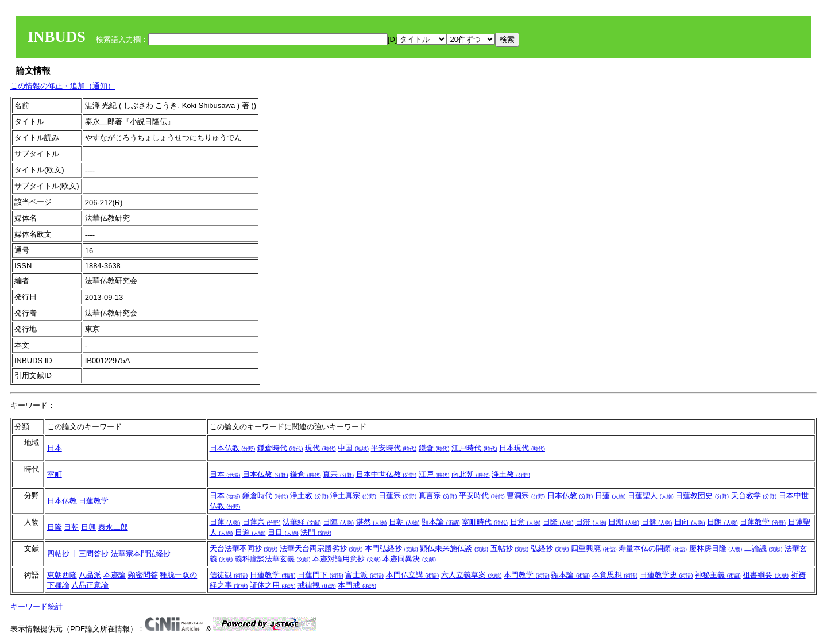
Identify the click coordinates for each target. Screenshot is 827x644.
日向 (690, 522)
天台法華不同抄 (244, 548)
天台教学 (754, 495)
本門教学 (527, 575)
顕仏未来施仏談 (454, 548)
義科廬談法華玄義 (273, 559)
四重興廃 (594, 548)
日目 (283, 532)
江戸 (434, 474)
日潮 (624, 522)
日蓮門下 (320, 575)
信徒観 (229, 575)
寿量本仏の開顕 (653, 548)
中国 (353, 448)
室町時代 (485, 522)
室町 (55, 474)
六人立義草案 (472, 575)
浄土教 (511, 474)
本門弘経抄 (391, 548)
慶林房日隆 (716, 548)
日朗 (722, 522)
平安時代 (394, 448)
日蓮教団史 (702, 495)
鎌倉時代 (280, 448)
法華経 (302, 522)
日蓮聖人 (651, 495)
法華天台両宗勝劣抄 (321, 548)
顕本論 (441, 522)
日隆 (55, 527)
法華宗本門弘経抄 (141, 554)
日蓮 (610, 495)
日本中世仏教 (387, 474)
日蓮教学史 (666, 575)
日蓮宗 (398, 495)
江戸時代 (474, 448)
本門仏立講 (413, 575)
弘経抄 (550, 548)
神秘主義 (718, 575)
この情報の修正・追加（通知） (63, 86)
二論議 (764, 548)
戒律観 (317, 585)
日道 (250, 532)
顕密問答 (143, 575)
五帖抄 (510, 548)
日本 (55, 448)
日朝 (71, 527)
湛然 (372, 522)
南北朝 (471, 474)
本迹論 (115, 575)
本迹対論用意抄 (347, 559)
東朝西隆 (62, 575)
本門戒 (357, 585)
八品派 (90, 575)
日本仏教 (233, 448)
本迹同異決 (409, 559)
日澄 (591, 522)
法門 (316, 532)
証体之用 (273, 585)
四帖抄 (58, 554)
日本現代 (522, 448)
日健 (657, 522)
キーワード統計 (36, 606)
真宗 (338, 474)
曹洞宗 (526, 495)
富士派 (364, 575)
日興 (88, 527)
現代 (320, 448)
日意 (525, 522)
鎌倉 (434, 448)
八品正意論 (90, 585)
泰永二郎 (113, 527)
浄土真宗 (353, 495)
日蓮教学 (94, 501)
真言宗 (438, 495)
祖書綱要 (766, 575)
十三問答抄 (90, 554)
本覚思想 (615, 575)
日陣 (338, 522)
